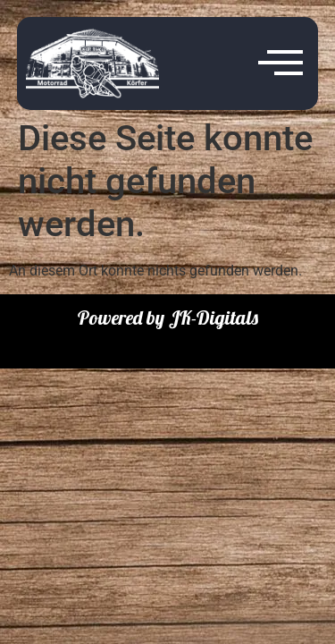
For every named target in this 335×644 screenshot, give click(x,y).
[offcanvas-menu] (281, 64)
